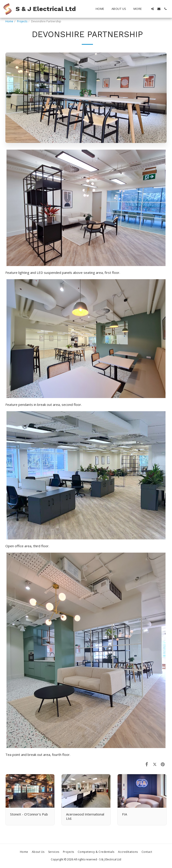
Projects (22, 21)
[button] (152, 9)
